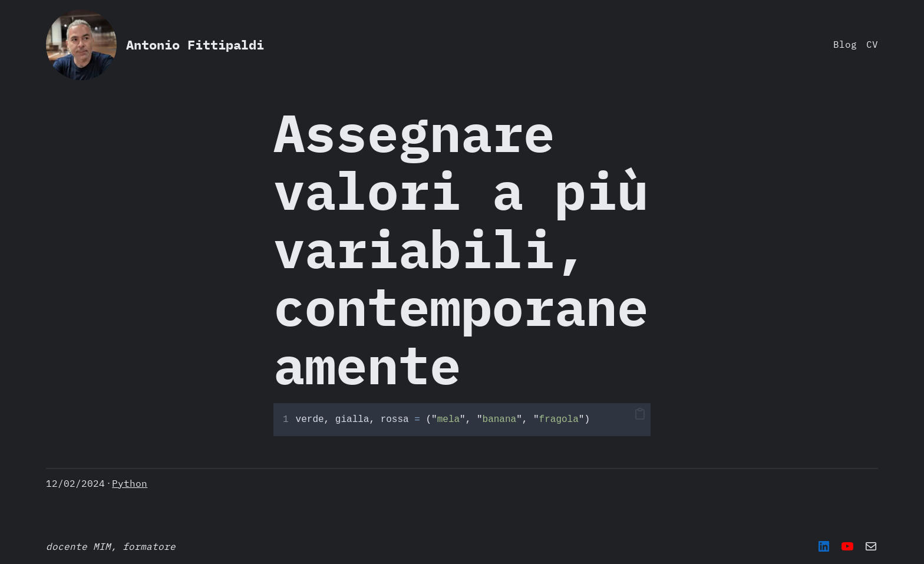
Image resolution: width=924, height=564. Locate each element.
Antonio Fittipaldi (195, 44)
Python (130, 483)
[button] (640, 414)
